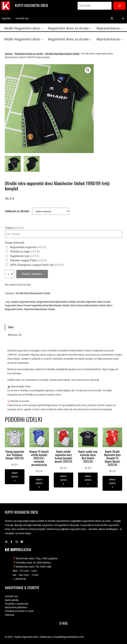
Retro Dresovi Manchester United (88, 305)
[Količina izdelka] (10, 274)
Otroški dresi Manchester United (62, 54)
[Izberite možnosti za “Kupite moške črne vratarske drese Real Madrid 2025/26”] (88, 480)
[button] (88, 70)
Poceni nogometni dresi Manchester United (46, 305)
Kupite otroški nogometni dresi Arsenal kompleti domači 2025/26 (63, 457)
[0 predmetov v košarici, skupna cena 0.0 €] (123, 18)
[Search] (119, 6)
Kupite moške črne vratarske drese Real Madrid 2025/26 (88, 457)
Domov (9, 54)
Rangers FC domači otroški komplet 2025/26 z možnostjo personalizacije (39, 458)
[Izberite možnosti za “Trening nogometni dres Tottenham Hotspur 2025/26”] (15, 477)
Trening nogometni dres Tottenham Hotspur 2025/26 (15, 455)
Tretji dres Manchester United (39, 309)
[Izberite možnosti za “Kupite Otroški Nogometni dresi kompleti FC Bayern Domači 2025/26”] (112, 483)
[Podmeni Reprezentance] (122, 28)
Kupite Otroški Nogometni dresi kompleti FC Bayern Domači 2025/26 (112, 458)
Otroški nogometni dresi (89, 302)
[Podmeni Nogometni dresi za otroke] (91, 28)
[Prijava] (112, 18)
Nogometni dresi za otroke (29, 54)
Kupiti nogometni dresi (31, 6)
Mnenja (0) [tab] (15, 335)
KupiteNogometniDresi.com (69, 637)
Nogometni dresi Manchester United (56, 302)
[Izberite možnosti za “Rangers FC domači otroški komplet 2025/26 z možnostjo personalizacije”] (39, 483)
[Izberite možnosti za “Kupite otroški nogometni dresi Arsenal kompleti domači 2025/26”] (64, 480)
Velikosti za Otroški (17, 211)
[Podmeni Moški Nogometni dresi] (42, 28)
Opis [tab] (11, 327)
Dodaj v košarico (32, 274)
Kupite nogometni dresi (24, 302)
